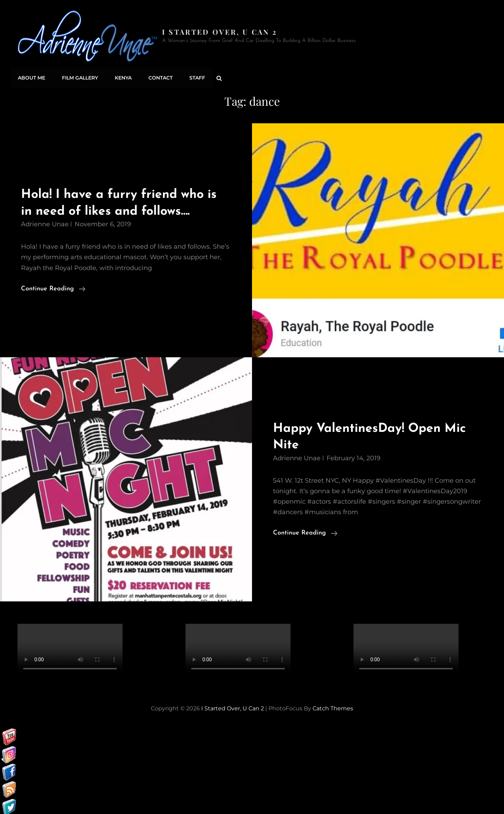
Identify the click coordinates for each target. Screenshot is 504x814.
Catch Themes (333, 707)
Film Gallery (79, 77)
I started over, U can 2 (220, 32)
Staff (193, 77)
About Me (31, 77)
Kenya (121, 77)
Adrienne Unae (45, 222)
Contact (157, 77)
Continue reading (53, 287)
